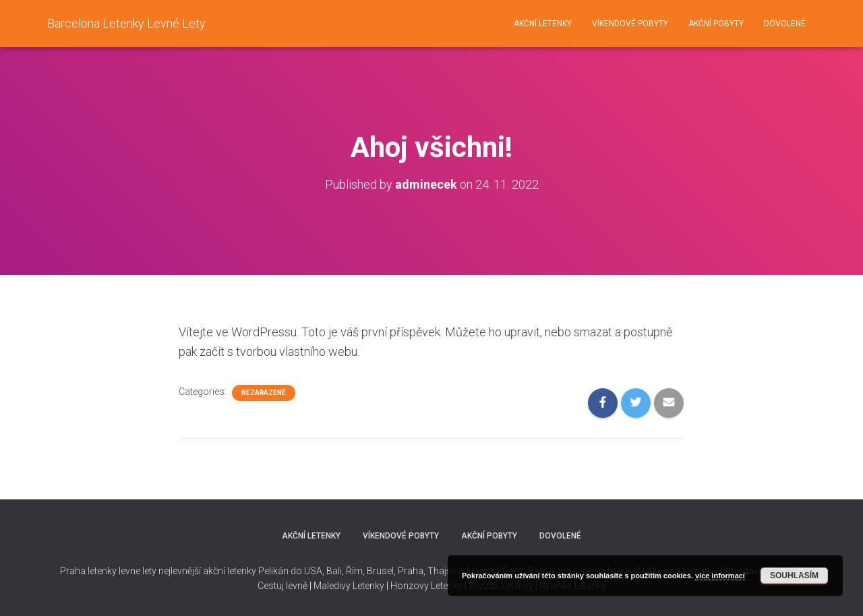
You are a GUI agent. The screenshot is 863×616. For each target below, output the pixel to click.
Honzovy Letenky (426, 586)
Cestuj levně (282, 586)
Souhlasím (794, 576)
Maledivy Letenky (349, 586)
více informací (720, 576)
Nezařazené (264, 393)
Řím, (354, 571)
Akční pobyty (716, 24)
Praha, (411, 571)
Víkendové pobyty (630, 24)
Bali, (334, 571)
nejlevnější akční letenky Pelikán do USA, (241, 571)
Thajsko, (446, 571)
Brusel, (380, 571)
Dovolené (785, 24)
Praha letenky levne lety (108, 571)
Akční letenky (543, 24)
